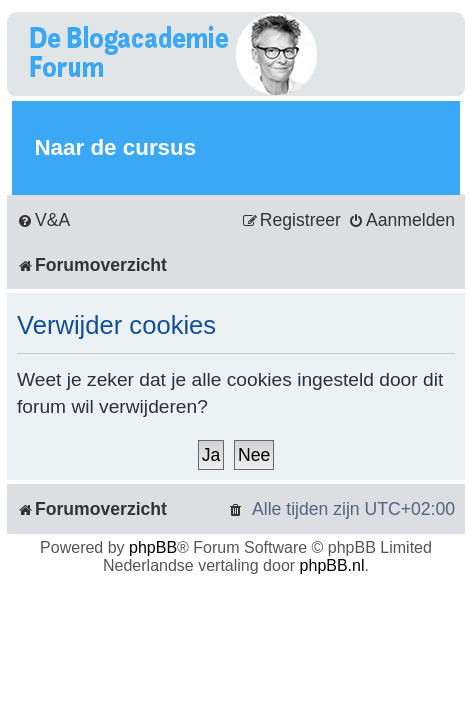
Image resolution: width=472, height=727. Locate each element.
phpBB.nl (332, 565)
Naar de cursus (115, 147)
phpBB (153, 547)
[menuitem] (43, 220)
